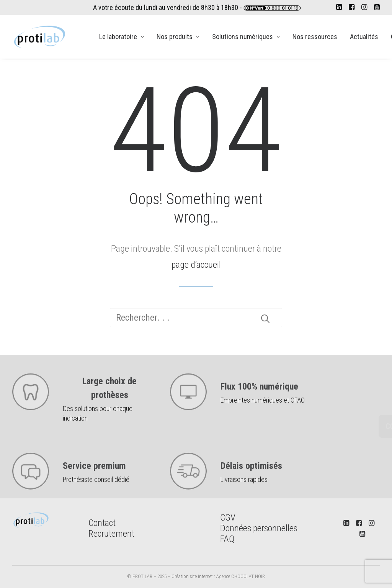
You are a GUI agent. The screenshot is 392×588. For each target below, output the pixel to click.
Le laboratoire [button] (122, 37)
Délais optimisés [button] (251, 482)
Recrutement (111, 534)
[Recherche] (196, 318)
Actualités (364, 37)
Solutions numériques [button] (246, 37)
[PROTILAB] (40, 37)
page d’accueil (196, 265)
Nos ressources (315, 37)
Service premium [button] (94, 482)
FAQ (227, 539)
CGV (228, 518)
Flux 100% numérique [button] (259, 402)
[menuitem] (339, 7)
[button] (339, 7)
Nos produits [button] (178, 37)
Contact (102, 523)
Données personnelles (259, 528)
